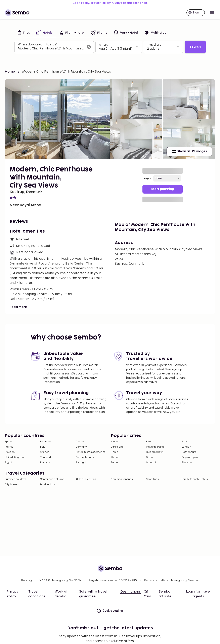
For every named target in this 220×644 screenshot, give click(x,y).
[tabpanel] (110, 47)
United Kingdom (15, 457)
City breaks (12, 485)
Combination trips (122, 479)
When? (104, 45)
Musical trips (48, 485)
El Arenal (187, 463)
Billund (150, 442)
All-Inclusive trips (86, 479)
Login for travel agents (198, 594)
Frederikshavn (155, 452)
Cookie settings (110, 611)
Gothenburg (189, 452)
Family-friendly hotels (194, 479)
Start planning (163, 189)
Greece (45, 452)
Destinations (130, 592)
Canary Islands (85, 457)
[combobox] (51, 49)
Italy (43, 447)
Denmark (46, 442)
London (186, 447)
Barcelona (117, 447)
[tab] (24, 33)
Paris (184, 442)
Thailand (46, 457)
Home (10, 72)
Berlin (114, 463)
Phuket (115, 457)
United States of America (91, 452)
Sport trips (152, 479)
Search (195, 47)
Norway (45, 463)
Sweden (10, 452)
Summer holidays (15, 479)
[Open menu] (212, 13)
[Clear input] (89, 47)
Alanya (115, 442)
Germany (81, 447)
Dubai (150, 457)
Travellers (154, 45)
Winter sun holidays (52, 479)
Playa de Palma (155, 447)
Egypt (8, 463)
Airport (148, 178)
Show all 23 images (189, 152)
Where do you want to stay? (38, 45)
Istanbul (151, 463)
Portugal (81, 463)
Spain (8, 442)
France (9, 447)
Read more (18, 307)
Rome (115, 452)
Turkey (80, 442)
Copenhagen (190, 457)
